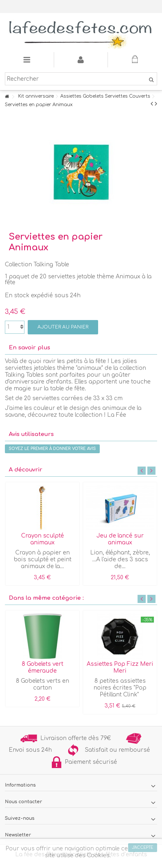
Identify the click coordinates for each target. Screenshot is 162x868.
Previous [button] (142, 471)
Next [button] (151, 471)
